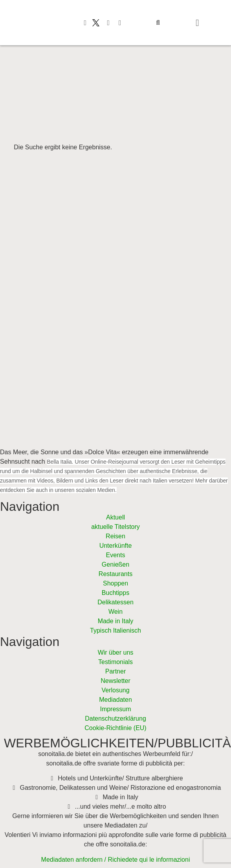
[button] (158, 23)
